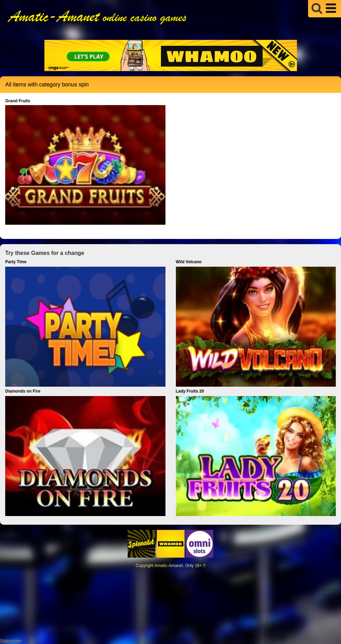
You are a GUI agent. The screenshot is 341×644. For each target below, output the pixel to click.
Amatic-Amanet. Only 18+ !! (180, 566)
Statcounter (11, 641)
